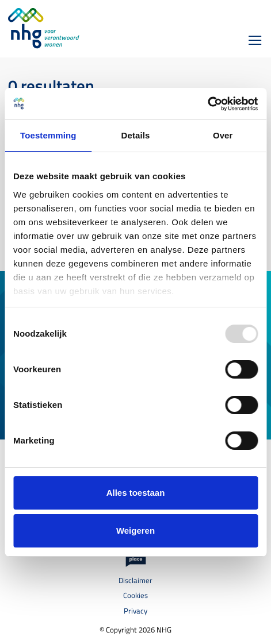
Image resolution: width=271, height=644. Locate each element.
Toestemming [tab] (48, 135)
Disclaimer (135, 581)
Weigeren (135, 531)
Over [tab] (223, 135)
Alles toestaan (136, 493)
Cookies (135, 595)
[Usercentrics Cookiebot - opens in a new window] (207, 104)
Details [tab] (136, 135)
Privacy (135, 611)
